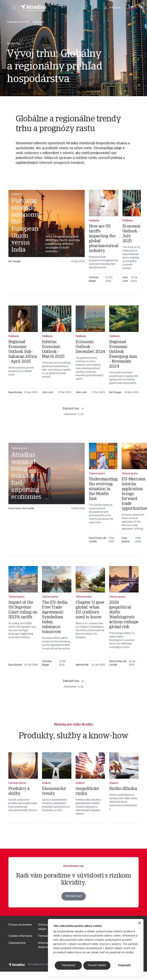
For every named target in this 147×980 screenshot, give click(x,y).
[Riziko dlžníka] (124, 792)
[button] (14, 8)
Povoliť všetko (97, 965)
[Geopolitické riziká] (90, 792)
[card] (47, 225)
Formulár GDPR (48, 936)
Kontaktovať (74, 904)
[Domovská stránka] (58, 8)
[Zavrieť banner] (139, 923)
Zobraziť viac (73, 409)
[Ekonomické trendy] (57, 792)
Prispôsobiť (124, 966)
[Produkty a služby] (23, 792)
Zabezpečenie (17, 943)
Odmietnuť (68, 965)
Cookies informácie (20, 936)
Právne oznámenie (20, 925)
